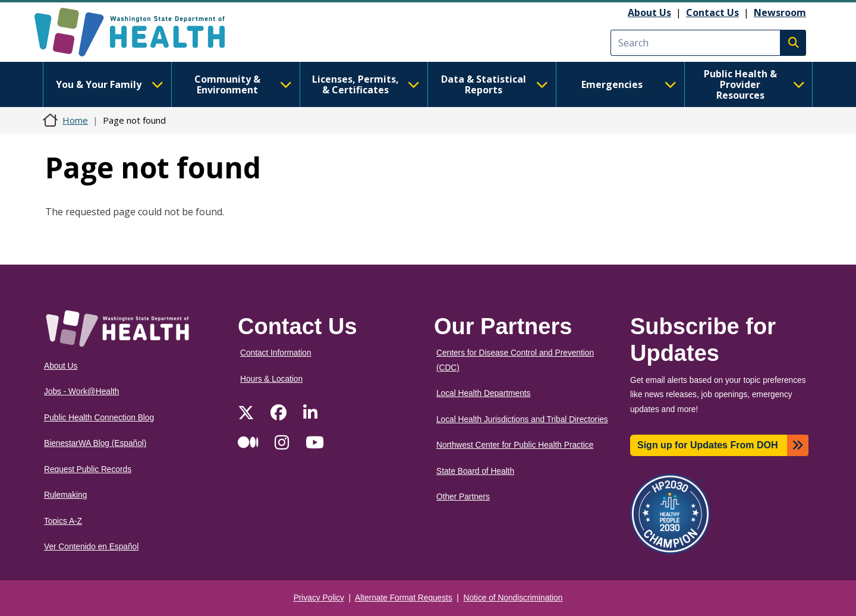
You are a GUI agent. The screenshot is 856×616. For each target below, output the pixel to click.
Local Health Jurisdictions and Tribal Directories (522, 419)
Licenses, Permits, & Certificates (366, 84)
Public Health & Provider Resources (754, 84)
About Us (649, 12)
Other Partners (463, 497)
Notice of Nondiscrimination (513, 598)
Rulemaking (65, 495)
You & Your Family (109, 84)
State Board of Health (475, 471)
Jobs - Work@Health (81, 392)
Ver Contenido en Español (91, 547)
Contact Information (276, 353)
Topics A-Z (63, 521)
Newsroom (780, 12)
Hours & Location (271, 379)
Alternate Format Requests (404, 598)
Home (75, 120)
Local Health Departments (483, 393)
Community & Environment (243, 84)
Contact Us (712, 12)
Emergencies (629, 84)
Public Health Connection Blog (99, 418)
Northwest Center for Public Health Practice (515, 445)
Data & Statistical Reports (495, 84)
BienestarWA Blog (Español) (95, 443)
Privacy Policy (319, 598)
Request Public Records (88, 469)
